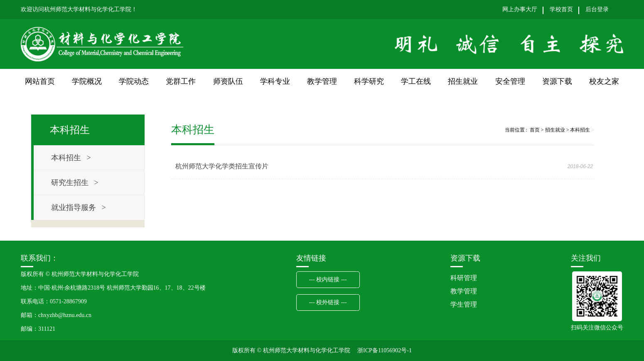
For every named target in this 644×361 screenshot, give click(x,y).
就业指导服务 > (79, 207)
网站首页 (40, 81)
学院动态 (134, 81)
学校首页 (561, 10)
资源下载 (557, 81)
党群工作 (181, 81)
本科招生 (580, 130)
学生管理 (464, 304)
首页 (535, 130)
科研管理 (464, 278)
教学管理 (322, 81)
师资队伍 (228, 81)
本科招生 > (71, 158)
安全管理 (510, 81)
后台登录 (597, 10)
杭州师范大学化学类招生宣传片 (222, 166)
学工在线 (416, 81)
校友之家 (604, 81)
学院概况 (87, 81)
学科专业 (275, 81)
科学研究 (369, 81)
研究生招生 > (75, 183)
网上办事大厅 (520, 10)
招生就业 (463, 81)
